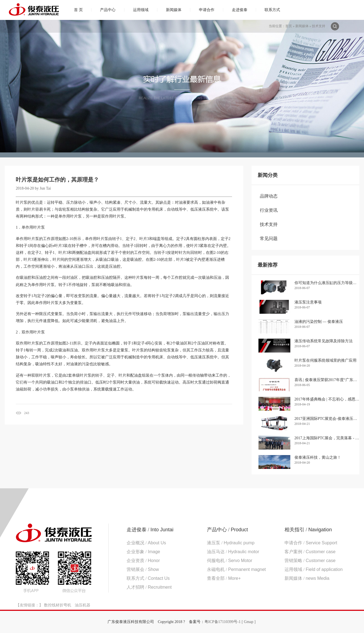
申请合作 (207, 10)
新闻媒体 (174, 10)
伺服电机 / (230, 561)
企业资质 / (143, 561)
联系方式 (272, 10)
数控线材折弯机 (58, 605)
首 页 (78, 10)
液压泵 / (231, 543)
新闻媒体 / (307, 578)
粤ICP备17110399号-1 (223, 622)
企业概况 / (146, 543)
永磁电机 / (236, 569)
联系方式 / (148, 578)
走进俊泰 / (150, 530)
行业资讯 (269, 210)
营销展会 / (143, 569)
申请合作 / (311, 543)
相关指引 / (308, 530)
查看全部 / (224, 578)
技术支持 (319, 26)
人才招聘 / (149, 587)
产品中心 (108, 10)
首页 (289, 26)
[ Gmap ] (249, 622)
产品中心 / (227, 530)
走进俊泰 (240, 10)
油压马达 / (233, 552)
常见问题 (269, 238)
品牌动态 (269, 196)
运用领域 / (314, 569)
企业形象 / (143, 552)
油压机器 (83, 605)
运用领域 (141, 10)
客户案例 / (310, 552)
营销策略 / (310, 561)
